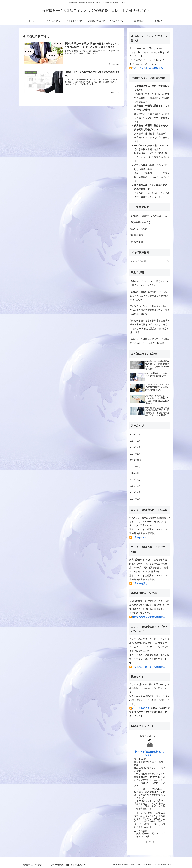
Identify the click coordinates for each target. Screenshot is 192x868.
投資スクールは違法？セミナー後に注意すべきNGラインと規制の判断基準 (150, 341)
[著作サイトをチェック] (146, 842)
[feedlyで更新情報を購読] (150, 842)
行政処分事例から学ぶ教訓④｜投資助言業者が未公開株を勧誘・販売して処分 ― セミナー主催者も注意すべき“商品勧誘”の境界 (150, 327)
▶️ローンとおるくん (139, 708)
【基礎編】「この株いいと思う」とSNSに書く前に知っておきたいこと (150, 283)
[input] (150, 261)
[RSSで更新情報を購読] (153, 842)
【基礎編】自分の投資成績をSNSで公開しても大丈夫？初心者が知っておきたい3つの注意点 (150, 296)
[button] (168, 261)
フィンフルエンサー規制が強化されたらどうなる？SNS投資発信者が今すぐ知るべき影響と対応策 (150, 310)
